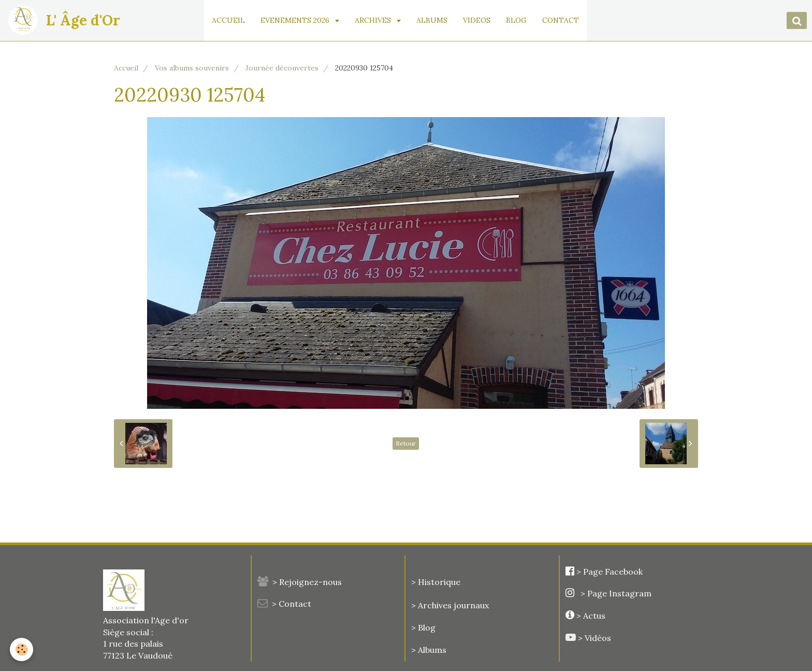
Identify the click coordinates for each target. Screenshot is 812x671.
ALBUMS (438, 20)
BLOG (522, 20)
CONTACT (566, 20)
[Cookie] (22, 649)
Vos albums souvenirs (192, 68)
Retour (406, 443)
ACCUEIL (234, 20)
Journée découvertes (282, 68)
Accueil (126, 68)
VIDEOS (482, 20)
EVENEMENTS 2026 (302, 20)
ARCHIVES (380, 20)
